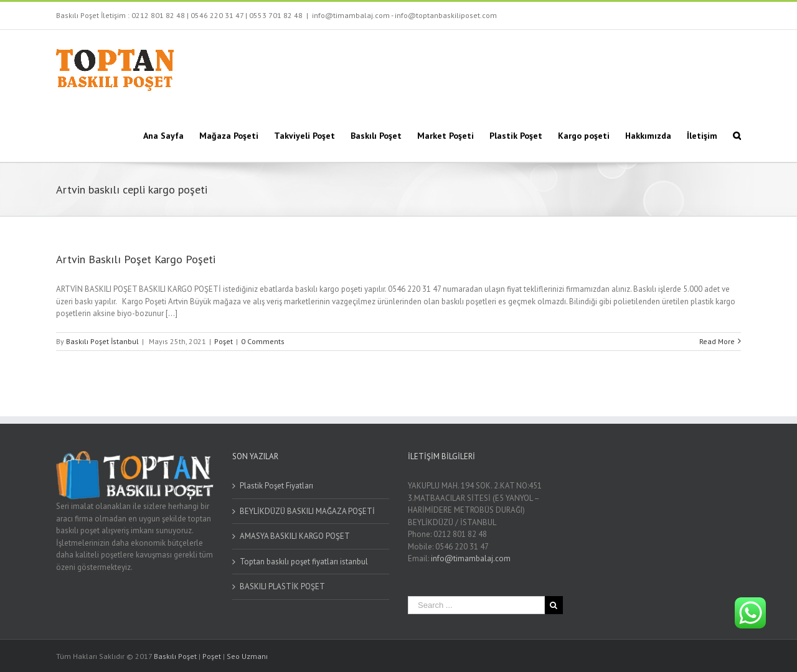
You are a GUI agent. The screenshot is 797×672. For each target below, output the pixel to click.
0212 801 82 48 (158, 15)
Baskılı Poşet (175, 656)
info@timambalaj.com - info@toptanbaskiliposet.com (404, 15)
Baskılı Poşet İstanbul (102, 341)
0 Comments (263, 341)
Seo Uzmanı (247, 656)
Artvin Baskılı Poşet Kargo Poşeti (136, 259)
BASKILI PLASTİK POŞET (282, 586)
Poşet (224, 341)
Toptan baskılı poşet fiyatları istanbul (304, 562)
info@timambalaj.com (471, 558)
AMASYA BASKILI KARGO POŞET (295, 536)
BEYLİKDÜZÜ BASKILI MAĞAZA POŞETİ (307, 511)
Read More (717, 341)
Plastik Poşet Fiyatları (276, 486)
